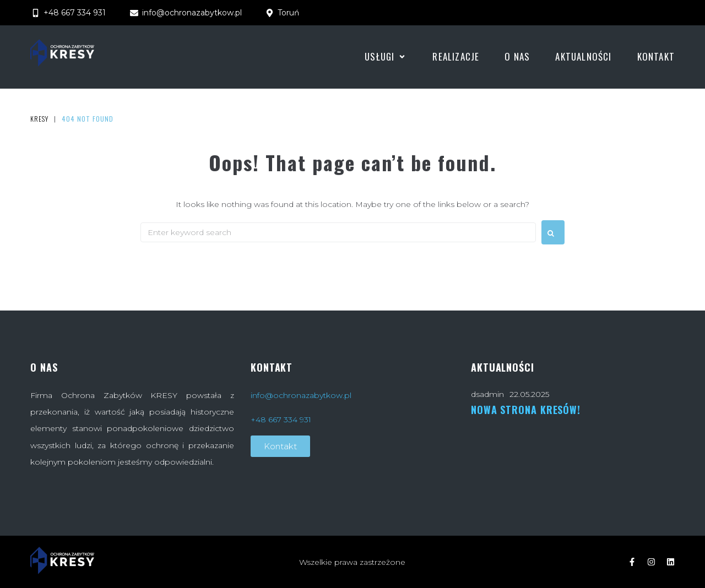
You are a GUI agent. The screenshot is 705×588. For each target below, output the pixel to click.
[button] (386, 57)
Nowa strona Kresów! (526, 410)
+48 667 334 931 (281, 420)
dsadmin (487, 394)
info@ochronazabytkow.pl (301, 395)
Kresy (39, 119)
